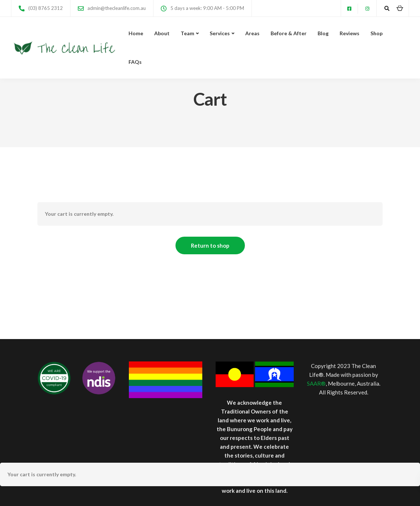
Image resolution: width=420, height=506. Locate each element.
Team (187, 33)
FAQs (135, 62)
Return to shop (210, 245)
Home (136, 33)
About (162, 33)
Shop (376, 33)
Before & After (289, 33)
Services (220, 33)
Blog (323, 33)
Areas (252, 33)
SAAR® (316, 383)
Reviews (350, 33)
